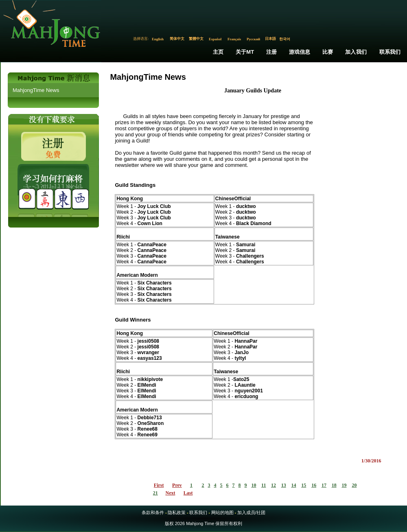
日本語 (270, 39)
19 (344, 485)
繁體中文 (196, 39)
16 (314, 485)
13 (284, 485)
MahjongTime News (36, 90)
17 (324, 485)
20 (354, 485)
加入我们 (356, 52)
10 (254, 485)
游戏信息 (300, 52)
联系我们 (390, 52)
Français (234, 39)
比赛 (328, 52)
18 (334, 485)
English (158, 39)
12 (274, 485)
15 (304, 485)
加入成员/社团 (251, 512)
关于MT (245, 52)
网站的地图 (222, 512)
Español (215, 39)
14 (294, 485)
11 (264, 485)
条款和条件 (153, 512)
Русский (253, 39)
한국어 (285, 39)
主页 (218, 52)
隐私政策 (177, 512)
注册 (271, 52)
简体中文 (177, 39)
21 (155, 493)
